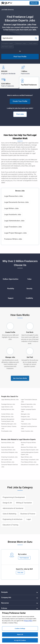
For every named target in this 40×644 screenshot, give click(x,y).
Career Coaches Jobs (27, 431)
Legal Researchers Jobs (13, 196)
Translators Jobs (26, 424)
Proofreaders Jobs (7, 431)
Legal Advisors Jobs (7, 407)
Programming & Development (14, 497)
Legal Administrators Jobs (14, 221)
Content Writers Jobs (7, 414)
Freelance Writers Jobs (13, 239)
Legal (29, 519)
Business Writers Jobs (8, 447)
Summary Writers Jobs (8, 443)
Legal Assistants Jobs (13, 215)
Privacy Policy (28, 621)
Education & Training (10, 525)
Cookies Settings (20, 628)
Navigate (4, 592)
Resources (5, 603)
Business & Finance (28, 514)
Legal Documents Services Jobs (16, 202)
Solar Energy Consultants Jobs (30, 460)
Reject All (20, 634)
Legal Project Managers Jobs (15, 233)
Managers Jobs (25, 414)
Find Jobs (20, 114)
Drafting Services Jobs (8, 409)
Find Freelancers (24, 558)
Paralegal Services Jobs (8, 404)
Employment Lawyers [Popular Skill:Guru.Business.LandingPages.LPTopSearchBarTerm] (21, 43)
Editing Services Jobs (7, 417)
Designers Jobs (25, 417)
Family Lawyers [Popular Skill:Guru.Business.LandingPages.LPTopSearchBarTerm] (33, 43)
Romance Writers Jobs (8, 462)
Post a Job (34, 3)
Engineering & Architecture (12, 519)
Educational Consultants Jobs (30, 465)
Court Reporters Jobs (27, 407)
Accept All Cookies (20, 640)
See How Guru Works (20, 378)
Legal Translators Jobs (13, 227)
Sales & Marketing (9, 514)
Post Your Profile (20, 57)
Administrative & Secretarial (13, 508)
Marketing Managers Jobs (9, 424)
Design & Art (7, 503)
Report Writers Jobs (27, 457)
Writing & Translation (24, 503)
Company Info (6, 598)
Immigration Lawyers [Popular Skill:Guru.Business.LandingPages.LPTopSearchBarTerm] (8, 43)
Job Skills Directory (7, 10)
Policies (4, 608)
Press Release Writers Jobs (29, 462)
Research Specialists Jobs (28, 404)
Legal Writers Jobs (11, 208)
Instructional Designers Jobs (9, 452)
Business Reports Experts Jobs (30, 450)
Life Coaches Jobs (7, 460)
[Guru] (7, 3)
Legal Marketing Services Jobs (10, 400)
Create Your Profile (20, 101)
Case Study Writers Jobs (8, 450)
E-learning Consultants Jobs (9, 457)
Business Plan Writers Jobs (29, 447)
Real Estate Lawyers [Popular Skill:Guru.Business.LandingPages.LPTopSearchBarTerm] (7, 47)
